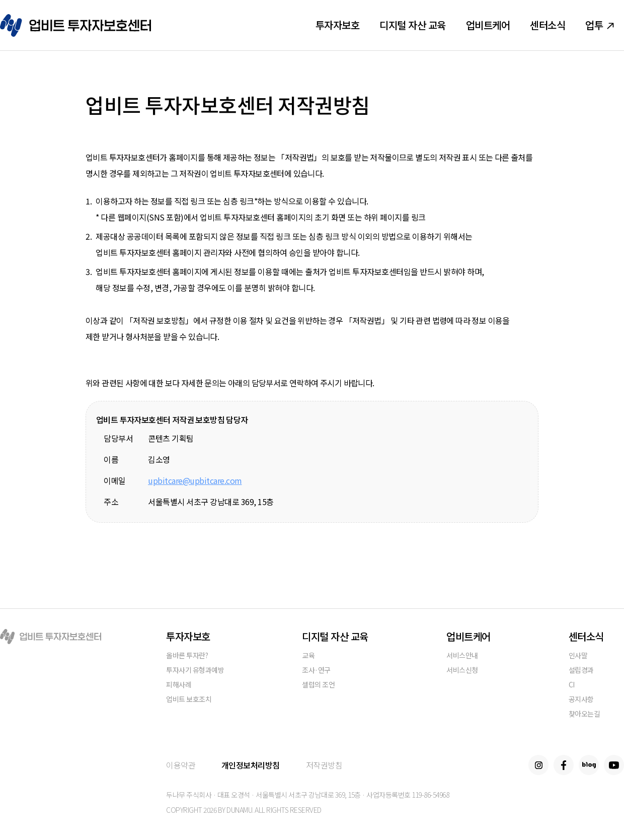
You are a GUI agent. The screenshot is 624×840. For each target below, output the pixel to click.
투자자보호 (338, 25)
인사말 (578, 656)
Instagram (538, 765)
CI (572, 685)
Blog (589, 765)
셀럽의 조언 (318, 685)
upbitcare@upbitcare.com (195, 480)
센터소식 (548, 25)
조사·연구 (316, 671)
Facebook (564, 765)
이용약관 (181, 765)
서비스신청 (462, 671)
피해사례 (179, 685)
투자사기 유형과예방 (195, 671)
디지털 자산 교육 (413, 25)
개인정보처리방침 (251, 765)
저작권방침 (324, 765)
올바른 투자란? (187, 656)
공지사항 (581, 700)
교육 (308, 656)
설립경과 (581, 671)
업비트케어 (488, 25)
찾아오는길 (584, 714)
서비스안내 (462, 656)
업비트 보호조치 (189, 700)
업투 (600, 25)
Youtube (614, 765)
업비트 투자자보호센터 (75, 25)
